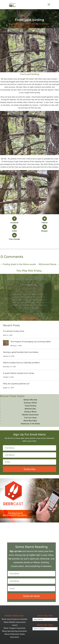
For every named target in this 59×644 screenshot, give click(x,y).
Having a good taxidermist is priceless (21, 352)
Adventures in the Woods (30, 424)
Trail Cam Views (30, 418)
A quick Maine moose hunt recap (18, 373)
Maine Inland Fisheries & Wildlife (15, 619)
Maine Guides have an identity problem (21, 363)
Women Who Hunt (30, 400)
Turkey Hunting (30, 406)
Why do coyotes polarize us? (16, 384)
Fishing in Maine (30, 412)
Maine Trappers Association (15, 628)
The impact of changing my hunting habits (31, 342)
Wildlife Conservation (40, 24)
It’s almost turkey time (14, 331)
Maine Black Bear (30, 421)
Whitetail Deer (30, 409)
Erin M (15, 24)
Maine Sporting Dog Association (14, 631)
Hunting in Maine (30, 403)
